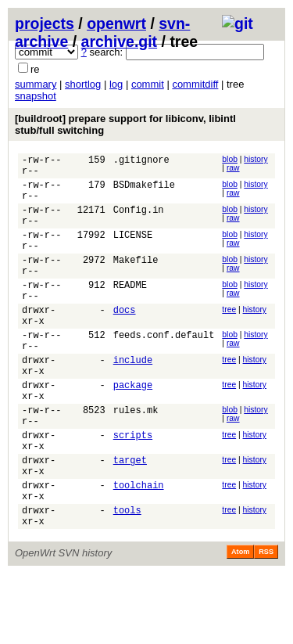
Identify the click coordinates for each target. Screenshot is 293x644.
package (133, 429)
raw (233, 168)
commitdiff (195, 84)
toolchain (139, 548)
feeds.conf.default (164, 370)
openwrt (116, 23)
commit (148, 84)
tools (127, 578)
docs (125, 340)
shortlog (83, 84)
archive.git (120, 41)
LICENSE (133, 251)
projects (45, 23)
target (130, 518)
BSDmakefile (144, 191)
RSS (266, 622)
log (116, 84)
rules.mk (136, 459)
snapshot (36, 96)
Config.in (139, 221)
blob (230, 159)
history (255, 159)
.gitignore (141, 162)
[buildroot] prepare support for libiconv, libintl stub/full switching (125, 124)
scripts (133, 489)
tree (229, 338)
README (130, 310)
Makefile (136, 281)
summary (36, 84)
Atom (240, 622)
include (133, 399)
